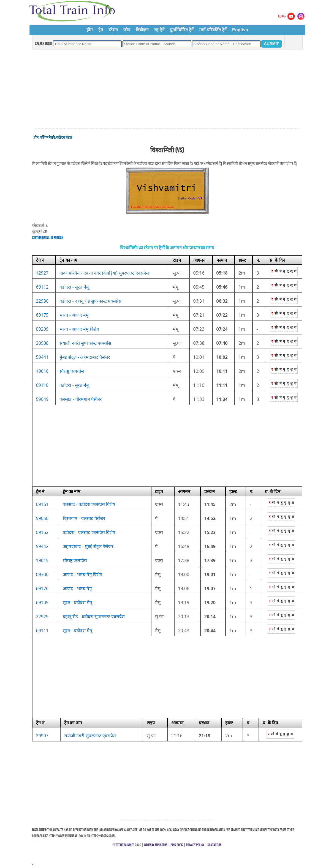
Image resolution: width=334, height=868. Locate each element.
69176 (42, 588)
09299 (42, 329)
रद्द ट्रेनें (159, 30)
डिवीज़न (142, 30)
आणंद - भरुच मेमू (77, 588)
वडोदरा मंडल (64, 138)
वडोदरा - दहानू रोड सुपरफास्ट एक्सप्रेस (90, 301)
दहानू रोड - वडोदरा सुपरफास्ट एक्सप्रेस (94, 617)
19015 (42, 560)
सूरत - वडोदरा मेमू (78, 603)
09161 (42, 504)
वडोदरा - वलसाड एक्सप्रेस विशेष (89, 532)
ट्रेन (101, 30)
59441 (42, 357)
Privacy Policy (195, 845)
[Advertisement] (167, 89)
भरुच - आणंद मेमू (74, 315)
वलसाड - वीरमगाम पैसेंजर (81, 399)
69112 (42, 287)
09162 (42, 532)
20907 (42, 736)
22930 (42, 301)
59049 (42, 399)
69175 (42, 315)
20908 (42, 343)
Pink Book (177, 845)
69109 (42, 603)
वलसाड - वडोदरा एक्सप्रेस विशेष (89, 504)
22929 (42, 617)
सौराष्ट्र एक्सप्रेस (72, 371)
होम (90, 30)
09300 (42, 574)
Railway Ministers (156, 845)
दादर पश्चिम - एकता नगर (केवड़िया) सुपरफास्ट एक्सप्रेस (104, 273)
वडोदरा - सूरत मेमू (74, 287)
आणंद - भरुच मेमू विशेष (82, 574)
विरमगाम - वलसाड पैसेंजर (84, 518)
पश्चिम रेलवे (47, 138)
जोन (127, 30)
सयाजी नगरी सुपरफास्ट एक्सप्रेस (85, 343)
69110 (42, 385)
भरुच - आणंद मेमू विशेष (79, 329)
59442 (42, 546)
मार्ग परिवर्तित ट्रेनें (213, 30)
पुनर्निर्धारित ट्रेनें (182, 30)
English (240, 30)
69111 (42, 631)
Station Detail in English (48, 238)
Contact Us (215, 845)
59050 (42, 518)
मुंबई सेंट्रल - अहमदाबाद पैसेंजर (85, 357)
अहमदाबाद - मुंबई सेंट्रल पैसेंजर (88, 546)
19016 (42, 371)
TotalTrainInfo (125, 845)
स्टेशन (113, 30)
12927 (42, 273)
